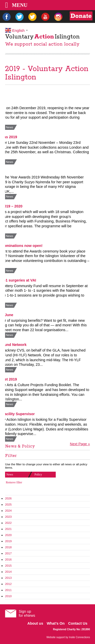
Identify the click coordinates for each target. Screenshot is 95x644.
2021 (8, 529)
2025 (8, 504)
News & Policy (20, 446)
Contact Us (78, 623)
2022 (8, 523)
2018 (8, 547)
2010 (8, 596)
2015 (8, 565)
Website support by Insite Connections (68, 637)
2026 (8, 498)
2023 (8, 517)
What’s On (56, 623)
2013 (8, 578)
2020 (8, 535)
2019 (8, 541)
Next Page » (80, 444)
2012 (8, 584)
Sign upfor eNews (27, 613)
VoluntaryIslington (42, 37)
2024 (8, 510)
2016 (8, 559)
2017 (8, 553)
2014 (8, 572)
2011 (8, 590)
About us (35, 623)
